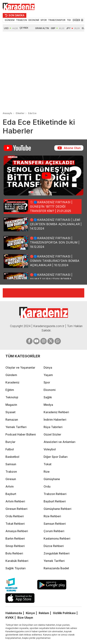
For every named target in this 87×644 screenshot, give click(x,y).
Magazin (11, 405)
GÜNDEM (10, 20)
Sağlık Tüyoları (16, 568)
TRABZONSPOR (57, 20)
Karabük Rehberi (17, 561)
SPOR (44, 20)
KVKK (10, 618)
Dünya (48, 368)
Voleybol (50, 449)
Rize (47, 472)
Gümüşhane (52, 479)
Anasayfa (7, 113)
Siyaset (10, 412)
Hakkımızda (14, 613)
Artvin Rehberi (15, 501)
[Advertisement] (39, 72)
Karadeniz (12, 382)
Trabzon (11, 472)
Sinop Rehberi (15, 546)
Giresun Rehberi (16, 509)
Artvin (10, 486)
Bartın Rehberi (15, 538)
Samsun (11, 464)
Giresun (11, 479)
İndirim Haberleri (55, 420)
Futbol (10, 449)
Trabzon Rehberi (55, 494)
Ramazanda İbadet (56, 568)
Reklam (44, 613)
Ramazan (12, 420)
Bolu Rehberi (14, 553)
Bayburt (11, 494)
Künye (30, 613)
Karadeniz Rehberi (56, 412)
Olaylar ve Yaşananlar (20, 368)
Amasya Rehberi (17, 531)
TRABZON (22, 20)
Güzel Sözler (52, 434)
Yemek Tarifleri (16, 427)
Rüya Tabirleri (53, 427)
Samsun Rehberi (55, 524)
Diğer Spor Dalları (56, 457)
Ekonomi (50, 390)
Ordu (47, 486)
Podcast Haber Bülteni (21, 434)
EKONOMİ (34, 20)
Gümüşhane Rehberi (57, 509)
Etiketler (20, 113)
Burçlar (10, 442)
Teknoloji (12, 397)
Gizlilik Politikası (64, 613)
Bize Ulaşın (25, 618)
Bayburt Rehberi (55, 501)
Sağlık (48, 397)
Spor (47, 382)
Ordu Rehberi (15, 516)
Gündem (11, 375)
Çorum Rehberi (54, 531)
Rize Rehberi (52, 516)
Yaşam (48, 375)
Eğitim (10, 390)
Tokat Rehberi (15, 524)
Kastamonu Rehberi (57, 538)
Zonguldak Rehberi (57, 553)
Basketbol (12, 457)
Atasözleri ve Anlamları (59, 442)
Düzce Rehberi (54, 546)
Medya (48, 405)
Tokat (47, 464)
